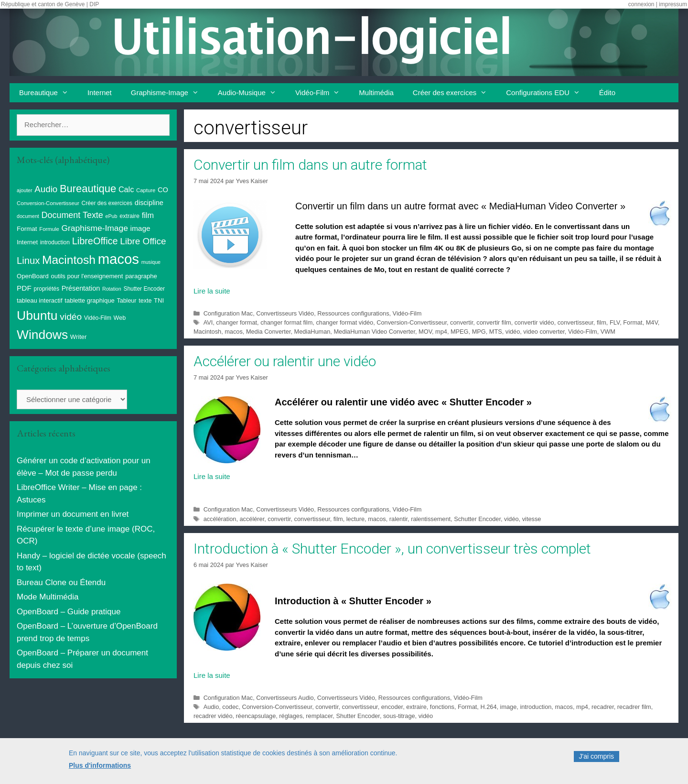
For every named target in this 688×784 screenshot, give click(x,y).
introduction (536, 707)
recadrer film (634, 707)
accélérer (252, 519)
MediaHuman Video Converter (374, 332)
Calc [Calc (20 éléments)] (126, 189)
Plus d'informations (100, 769)
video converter (544, 332)
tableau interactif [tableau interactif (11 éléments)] (40, 300)
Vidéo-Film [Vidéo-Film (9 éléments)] (98, 318)
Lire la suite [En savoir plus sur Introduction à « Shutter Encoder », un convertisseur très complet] (212, 675)
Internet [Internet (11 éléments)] (27, 242)
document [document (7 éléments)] (28, 216)
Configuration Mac (228, 313)
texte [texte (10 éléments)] (145, 301)
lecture (355, 519)
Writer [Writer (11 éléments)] (79, 337)
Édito (607, 93)
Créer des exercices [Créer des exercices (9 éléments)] (107, 203)
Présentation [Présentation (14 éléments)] (81, 288)
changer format (236, 322)
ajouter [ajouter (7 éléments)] (25, 190)
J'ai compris (597, 761)
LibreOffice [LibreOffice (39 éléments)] (95, 241)
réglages (291, 716)
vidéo (513, 332)
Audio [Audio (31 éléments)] (46, 189)
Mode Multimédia (48, 597)
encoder (392, 707)
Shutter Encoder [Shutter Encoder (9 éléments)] (144, 289)
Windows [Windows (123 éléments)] (42, 335)
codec (230, 707)
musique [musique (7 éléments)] (151, 262)
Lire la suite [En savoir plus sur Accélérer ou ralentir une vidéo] (212, 476)
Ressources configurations (353, 313)
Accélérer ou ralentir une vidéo (285, 361)
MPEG (460, 332)
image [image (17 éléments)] (140, 228)
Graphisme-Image (170, 93)
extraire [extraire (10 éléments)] (129, 216)
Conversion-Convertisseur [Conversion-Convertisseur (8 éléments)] (48, 203)
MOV (425, 332)
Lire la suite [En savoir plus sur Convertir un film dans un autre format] (212, 291)
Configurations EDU (548, 93)
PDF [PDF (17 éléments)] (24, 288)
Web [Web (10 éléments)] (120, 318)
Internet (100, 93)
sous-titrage (399, 716)
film (602, 322)
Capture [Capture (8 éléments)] (146, 190)
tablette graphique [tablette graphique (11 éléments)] (89, 300)
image (509, 707)
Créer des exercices (455, 93)
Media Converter (269, 332)
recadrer (603, 707)
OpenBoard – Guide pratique (69, 612)
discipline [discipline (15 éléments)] (149, 203)
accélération (220, 519)
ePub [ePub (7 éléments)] (112, 216)
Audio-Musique (252, 93)
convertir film (494, 322)
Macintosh (207, 332)
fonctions (442, 707)
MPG (479, 332)
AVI (208, 322)
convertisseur (575, 322)
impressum (673, 4)
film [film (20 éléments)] (148, 215)
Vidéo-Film (322, 93)
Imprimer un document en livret (73, 514)
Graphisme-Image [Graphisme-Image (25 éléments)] (95, 228)
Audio (211, 707)
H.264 (488, 707)
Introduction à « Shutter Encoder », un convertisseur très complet (392, 549)
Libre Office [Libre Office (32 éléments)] (143, 241)
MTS (496, 332)
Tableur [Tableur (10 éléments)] (126, 301)
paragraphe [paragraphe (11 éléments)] (141, 276)
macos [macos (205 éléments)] (118, 259)
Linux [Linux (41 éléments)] (28, 261)
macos (234, 332)
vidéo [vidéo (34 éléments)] (71, 317)
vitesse (532, 519)
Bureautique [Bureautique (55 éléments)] (88, 189)
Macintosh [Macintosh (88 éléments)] (69, 260)
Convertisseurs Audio (285, 698)
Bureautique (48, 93)
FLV (615, 322)
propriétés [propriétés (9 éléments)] (47, 289)
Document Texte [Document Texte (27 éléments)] (72, 215)
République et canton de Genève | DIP (50, 4)
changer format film (286, 322)
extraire (416, 707)
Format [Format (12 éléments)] (27, 229)
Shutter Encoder (358, 716)
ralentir (398, 519)
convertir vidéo (534, 322)
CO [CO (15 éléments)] (163, 190)
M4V (652, 322)
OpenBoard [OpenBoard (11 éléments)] (33, 276)
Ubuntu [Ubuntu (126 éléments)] (37, 316)
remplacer (319, 716)
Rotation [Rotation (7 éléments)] (112, 289)
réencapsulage (256, 716)
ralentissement (431, 519)
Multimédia (376, 93)
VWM (608, 332)
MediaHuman (312, 332)
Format (633, 322)
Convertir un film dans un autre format (310, 165)
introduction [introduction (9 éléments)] (55, 242)
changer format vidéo (344, 322)
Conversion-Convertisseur (412, 322)
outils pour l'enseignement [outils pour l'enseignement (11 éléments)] (87, 276)
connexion (641, 4)
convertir (462, 322)
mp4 (441, 332)
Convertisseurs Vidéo (285, 313)
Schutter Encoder (477, 519)
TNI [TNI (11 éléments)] (159, 300)
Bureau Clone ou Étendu (61, 583)
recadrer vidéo (213, 716)
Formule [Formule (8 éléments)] (49, 229)
